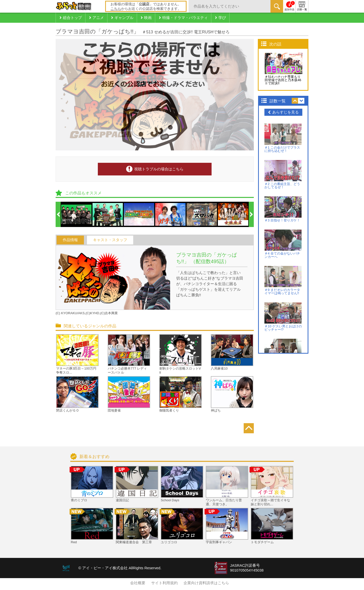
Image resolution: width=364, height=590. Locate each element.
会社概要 (138, 583)
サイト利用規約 (164, 583)
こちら (116, 9)
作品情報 (70, 240)
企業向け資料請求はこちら (206, 583)
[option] (77, 214)
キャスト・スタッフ (110, 240)
